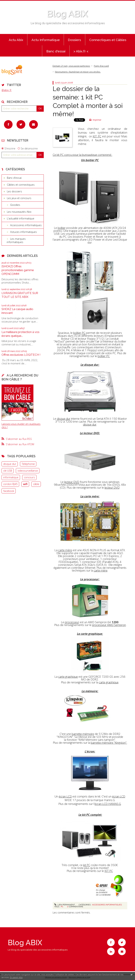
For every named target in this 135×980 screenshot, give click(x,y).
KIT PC (97, 136)
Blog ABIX (67, 14)
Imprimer (95, 120)
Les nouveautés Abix (19, 212)
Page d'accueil (101, 66)
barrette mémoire (83, 734)
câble (36, 484)
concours (29, 477)
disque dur (10, 464)
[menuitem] (16, 40)
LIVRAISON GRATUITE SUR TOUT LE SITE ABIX (20, 295)
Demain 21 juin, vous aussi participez (71, 66)
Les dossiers (14, 191)
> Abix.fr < (81, 51)
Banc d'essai (56, 51)
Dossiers (74, 40)
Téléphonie (28, 464)
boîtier (62, 228)
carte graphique (68, 677)
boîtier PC (79, 333)
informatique (11, 477)
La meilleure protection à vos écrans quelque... (20, 334)
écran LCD (65, 796)
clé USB (8, 471)
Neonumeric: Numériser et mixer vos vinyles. (78, 72)
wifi (25, 484)
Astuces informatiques (24, 232)
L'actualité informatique (21, 218)
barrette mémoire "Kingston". (109, 743)
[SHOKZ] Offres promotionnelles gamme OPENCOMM (18, 270)
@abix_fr (7, 90)
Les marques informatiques (16, 240)
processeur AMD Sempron (109, 625)
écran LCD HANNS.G (108, 804)
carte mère (65, 550)
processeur (72, 622)
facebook (9, 491)
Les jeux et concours (19, 198)
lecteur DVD (72, 482)
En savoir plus (16, 977)
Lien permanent (65, 905)
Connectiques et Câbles (108, 40)
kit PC (87, 865)
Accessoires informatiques (26, 225)
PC (62, 907)
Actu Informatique (46, 40)
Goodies (15, 205)
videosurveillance (28, 471)
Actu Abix (16, 40)
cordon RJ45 (10, 484)
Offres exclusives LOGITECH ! (21, 355)
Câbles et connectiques (21, 185)
